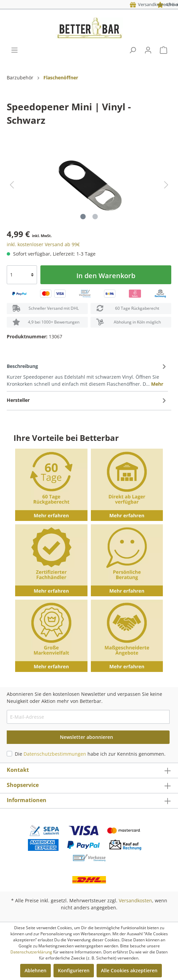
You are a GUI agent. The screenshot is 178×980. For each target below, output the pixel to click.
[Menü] (14, 50)
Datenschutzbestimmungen (55, 754)
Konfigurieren (74, 970)
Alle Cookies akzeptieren (129, 970)
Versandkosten (135, 900)
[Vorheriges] (12, 185)
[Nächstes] (166, 185)
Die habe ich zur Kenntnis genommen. (90, 754)
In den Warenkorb (106, 276)
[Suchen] (133, 50)
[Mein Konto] (148, 50)
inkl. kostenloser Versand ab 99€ (43, 244)
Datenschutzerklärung (31, 952)
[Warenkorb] (164, 50)
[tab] (87, 374)
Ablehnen (35, 970)
